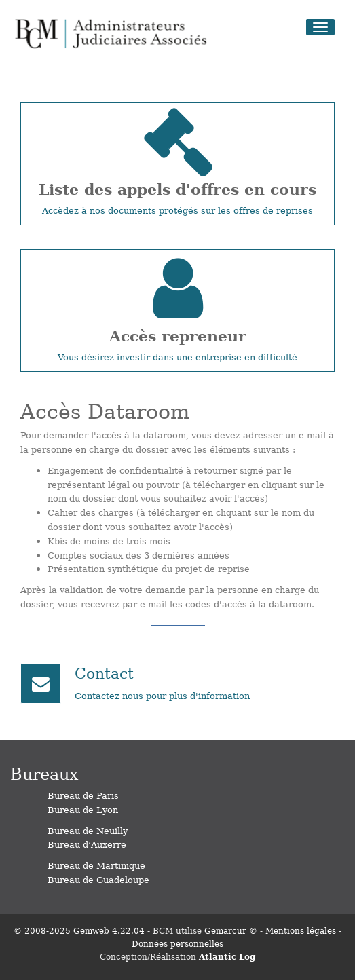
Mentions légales (301, 930)
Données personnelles (177, 943)
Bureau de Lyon (83, 809)
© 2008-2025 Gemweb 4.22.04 (79, 930)
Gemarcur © (231, 930)
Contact (104, 672)
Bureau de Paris (83, 795)
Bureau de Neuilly (88, 830)
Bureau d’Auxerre (87, 844)
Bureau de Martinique (96, 865)
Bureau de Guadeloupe (98, 879)
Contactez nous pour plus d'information (162, 695)
